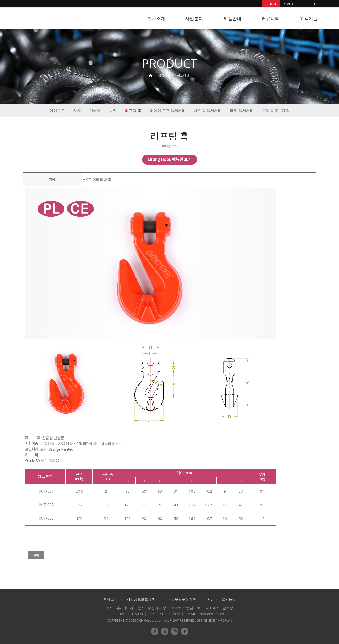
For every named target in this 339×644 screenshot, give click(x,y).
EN (316, 4)
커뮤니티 (270, 18)
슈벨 (113, 110)
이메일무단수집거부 (180, 599)
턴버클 (95, 110)
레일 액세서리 (242, 110)
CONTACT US (292, 4)
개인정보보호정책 (141, 599)
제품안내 (232, 18)
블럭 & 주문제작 (276, 110)
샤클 (77, 110)
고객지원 (309, 18)
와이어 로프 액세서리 (168, 110)
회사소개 (156, 18)
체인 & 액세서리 (208, 110)
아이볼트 (57, 110)
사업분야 (194, 18)
